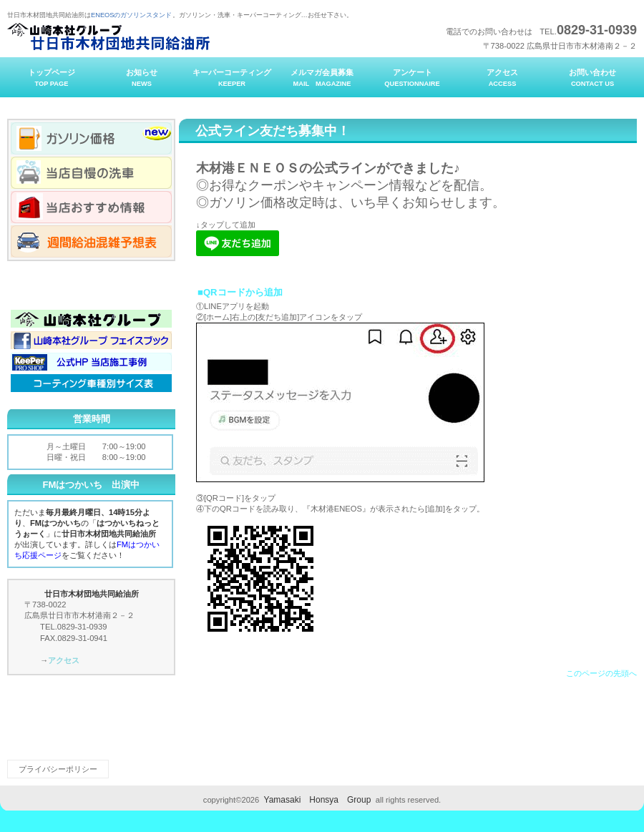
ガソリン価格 (91, 138)
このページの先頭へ (601, 673)
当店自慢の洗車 (91, 173)
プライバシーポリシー (58, 769)
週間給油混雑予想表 (91, 241)
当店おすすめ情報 (91, 207)
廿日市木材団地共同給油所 (150, 36)
